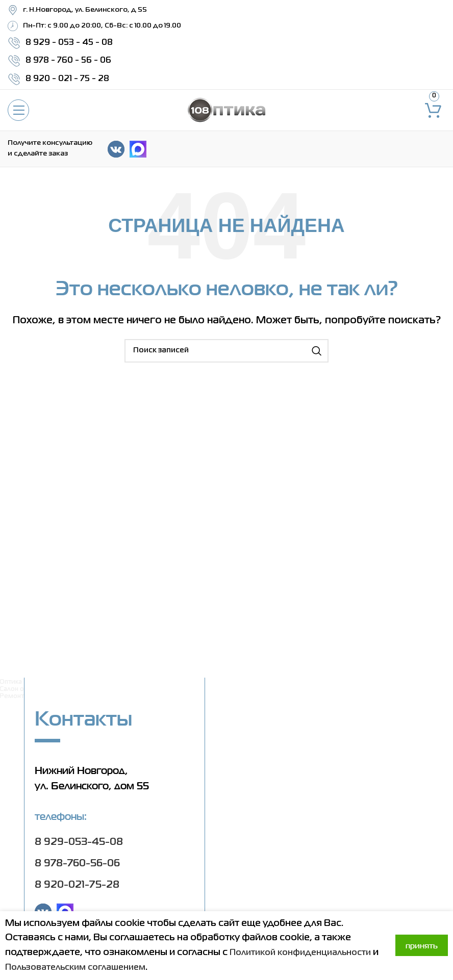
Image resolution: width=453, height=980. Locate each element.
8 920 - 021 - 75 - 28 (67, 79)
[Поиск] (226, 351)
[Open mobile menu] (18, 110)
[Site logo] (226, 110)
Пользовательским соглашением (195, 967)
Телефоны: (61, 816)
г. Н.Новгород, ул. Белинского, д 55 (85, 10)
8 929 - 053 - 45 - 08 (69, 43)
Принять (422, 946)
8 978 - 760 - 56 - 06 (68, 61)
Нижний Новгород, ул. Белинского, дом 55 (92, 778)
